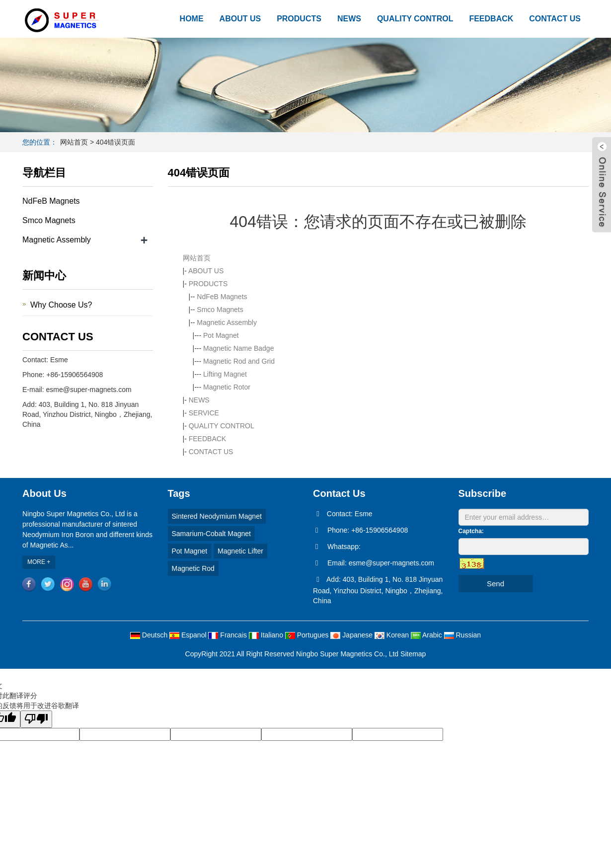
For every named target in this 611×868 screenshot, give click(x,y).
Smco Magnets (220, 310)
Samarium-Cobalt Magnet (212, 534)
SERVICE (204, 413)
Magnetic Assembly (227, 322)
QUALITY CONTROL (415, 19)
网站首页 (74, 142)
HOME (192, 19)
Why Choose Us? (61, 305)
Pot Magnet (221, 335)
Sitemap (413, 654)
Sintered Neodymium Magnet (217, 516)
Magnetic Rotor (227, 387)
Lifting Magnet (225, 374)
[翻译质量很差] (36, 719)
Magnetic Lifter (240, 551)
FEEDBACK (491, 19)
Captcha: (471, 531)
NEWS (349, 19)
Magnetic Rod (193, 568)
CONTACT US (555, 19)
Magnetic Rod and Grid (239, 361)
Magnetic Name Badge (238, 348)
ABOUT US (240, 19)
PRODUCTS (299, 19)
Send (496, 584)
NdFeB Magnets (222, 297)
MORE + (39, 562)
